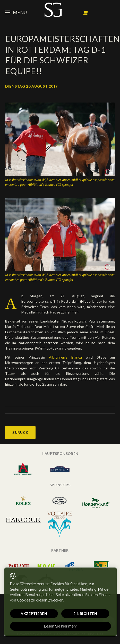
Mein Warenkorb (85, 13)
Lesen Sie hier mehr (61, 626)
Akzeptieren (34, 613)
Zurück (20, 432)
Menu (16, 12)
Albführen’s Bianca (65, 357)
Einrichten (85, 613)
